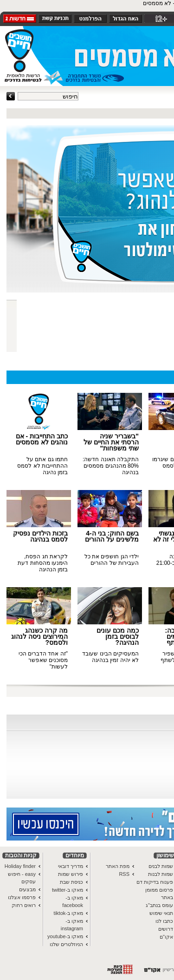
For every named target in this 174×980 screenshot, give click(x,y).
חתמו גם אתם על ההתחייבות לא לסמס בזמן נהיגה (42, 466)
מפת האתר (118, 866)
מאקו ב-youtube (65, 936)
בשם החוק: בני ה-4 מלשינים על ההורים (112, 536)
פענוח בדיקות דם (155, 882)
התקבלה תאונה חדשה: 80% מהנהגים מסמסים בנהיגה (111, 466)
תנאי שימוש (161, 913)
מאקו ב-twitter (68, 890)
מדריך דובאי (71, 866)
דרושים (166, 929)
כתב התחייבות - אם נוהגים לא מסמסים (42, 439)
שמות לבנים (161, 866)
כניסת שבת (71, 882)
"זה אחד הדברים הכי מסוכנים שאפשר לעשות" (43, 660)
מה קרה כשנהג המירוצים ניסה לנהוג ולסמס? (39, 636)
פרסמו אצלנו (22, 897)
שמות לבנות (161, 874)
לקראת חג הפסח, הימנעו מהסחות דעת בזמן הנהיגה (43, 563)
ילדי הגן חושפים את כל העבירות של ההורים (112, 560)
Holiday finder (20, 866)
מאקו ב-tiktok (68, 913)
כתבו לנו (164, 921)
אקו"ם (166, 937)
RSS (124, 874)
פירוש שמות (71, 874)
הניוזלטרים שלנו (66, 944)
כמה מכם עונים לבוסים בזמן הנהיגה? (118, 636)
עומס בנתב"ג (159, 905)
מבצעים (27, 889)
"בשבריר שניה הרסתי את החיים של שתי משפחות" (111, 442)
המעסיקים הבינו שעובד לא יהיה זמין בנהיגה (110, 657)
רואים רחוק (24, 905)
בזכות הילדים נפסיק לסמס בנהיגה (40, 536)
